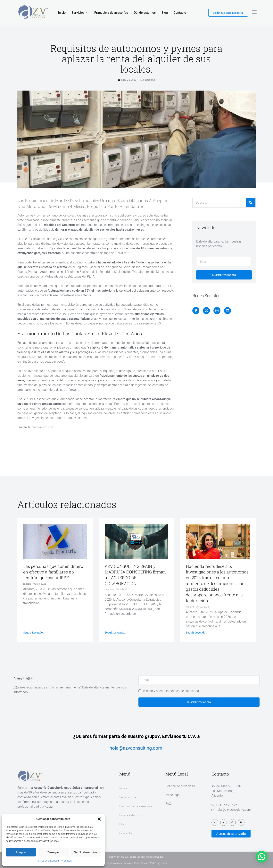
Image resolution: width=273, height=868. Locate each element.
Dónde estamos (145, 13)
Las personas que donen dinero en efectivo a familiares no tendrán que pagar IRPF (53, 572)
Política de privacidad (48, 861)
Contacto (180, 13)
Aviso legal (66, 861)
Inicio (62, 13)
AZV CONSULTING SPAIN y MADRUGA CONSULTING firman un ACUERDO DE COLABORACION (135, 575)
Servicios (80, 13)
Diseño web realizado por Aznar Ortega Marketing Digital (137, 863)
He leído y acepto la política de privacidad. (171, 691)
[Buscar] (251, 203)
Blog (165, 13)
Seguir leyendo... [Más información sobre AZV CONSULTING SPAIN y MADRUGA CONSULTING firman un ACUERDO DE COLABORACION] (115, 632)
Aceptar (21, 852)
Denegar (53, 852)
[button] (99, 819)
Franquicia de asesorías (111, 13)
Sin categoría (148, 80)
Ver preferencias (86, 852)
